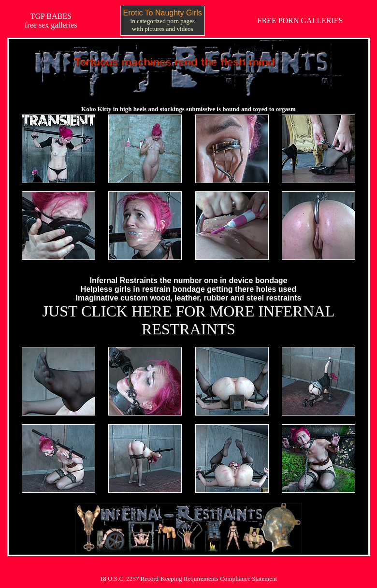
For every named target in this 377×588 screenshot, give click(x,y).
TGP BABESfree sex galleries (51, 21)
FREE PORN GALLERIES (300, 21)
